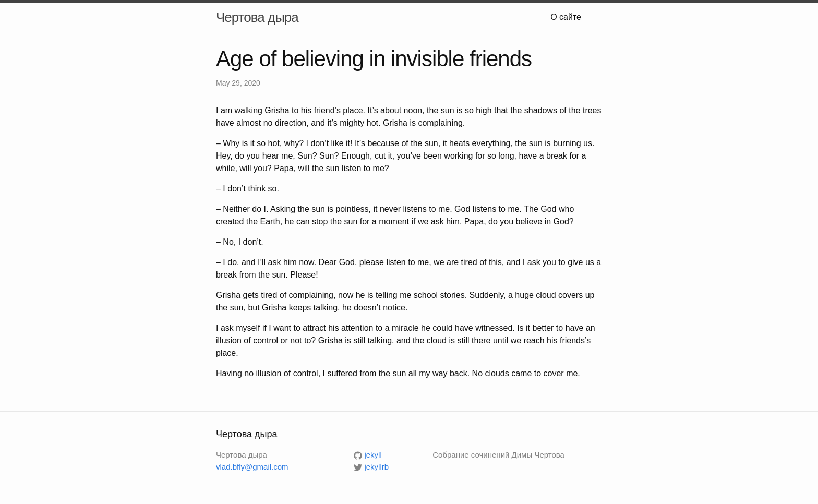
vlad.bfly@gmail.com (252, 467)
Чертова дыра (257, 17)
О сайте (566, 17)
